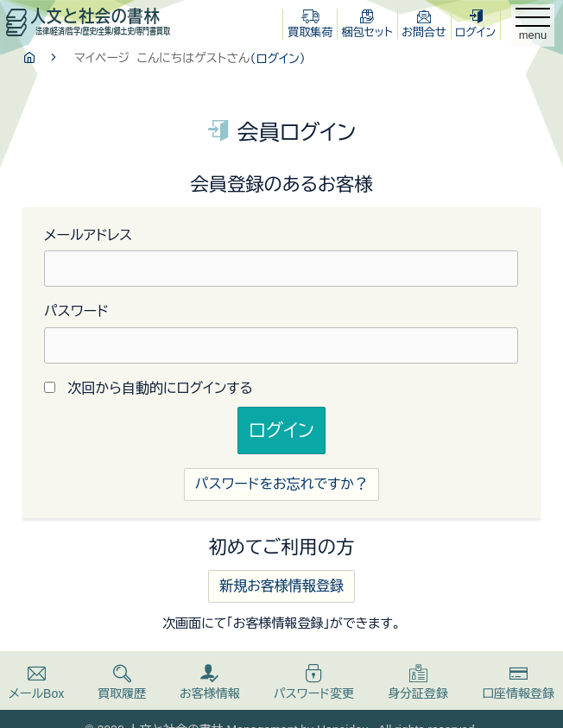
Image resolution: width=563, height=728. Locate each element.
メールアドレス (88, 235)
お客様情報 (210, 682)
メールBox (36, 682)
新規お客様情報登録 (281, 586)
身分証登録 (418, 682)
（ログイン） (277, 59)
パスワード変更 (314, 682)
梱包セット (367, 24)
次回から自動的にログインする (160, 388)
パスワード (76, 311)
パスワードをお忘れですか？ (281, 484)
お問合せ (424, 24)
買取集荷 (310, 24)
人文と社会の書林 (88, 22)
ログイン (475, 24)
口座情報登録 (518, 682)
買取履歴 (122, 682)
